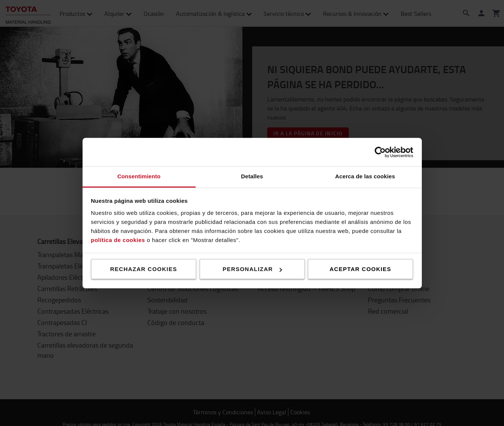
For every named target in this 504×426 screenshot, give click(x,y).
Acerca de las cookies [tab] (365, 176)
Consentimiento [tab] (139, 176)
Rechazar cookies (144, 269)
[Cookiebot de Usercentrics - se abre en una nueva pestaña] (380, 152)
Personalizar (252, 269)
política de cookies (118, 240)
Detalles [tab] (252, 176)
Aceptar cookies (360, 269)
